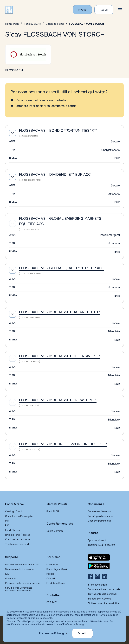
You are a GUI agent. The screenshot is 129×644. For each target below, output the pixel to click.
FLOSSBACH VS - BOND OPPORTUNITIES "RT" (58, 131)
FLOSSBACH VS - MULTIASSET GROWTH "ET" (58, 400)
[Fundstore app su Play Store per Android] (106, 566)
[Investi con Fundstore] (82, 10)
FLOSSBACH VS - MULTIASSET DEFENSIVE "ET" (60, 356)
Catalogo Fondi (55, 24)
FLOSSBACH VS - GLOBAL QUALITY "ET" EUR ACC (62, 268)
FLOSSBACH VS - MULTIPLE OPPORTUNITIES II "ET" (63, 444)
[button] (120, 10)
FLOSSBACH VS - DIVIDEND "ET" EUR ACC (55, 175)
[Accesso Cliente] (104, 10)
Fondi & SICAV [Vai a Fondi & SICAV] (32, 24)
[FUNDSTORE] (9, 10)
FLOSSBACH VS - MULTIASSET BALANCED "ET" (59, 312)
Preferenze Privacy (51, 633)
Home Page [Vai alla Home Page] (12, 24)
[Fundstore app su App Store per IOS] (106, 557)
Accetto (82, 633)
